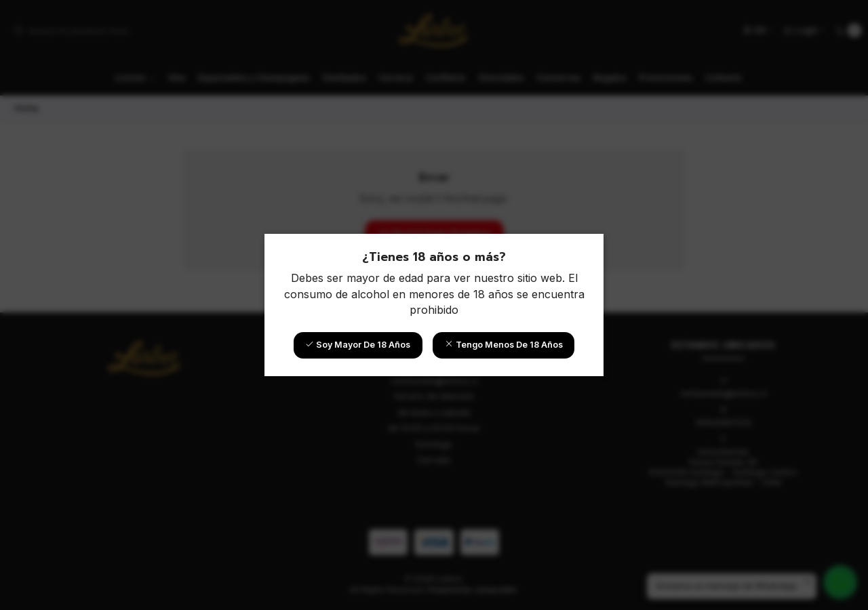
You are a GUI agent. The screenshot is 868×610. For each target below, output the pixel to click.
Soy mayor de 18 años (358, 345)
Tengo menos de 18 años (504, 345)
